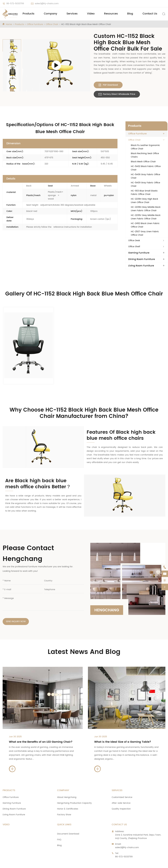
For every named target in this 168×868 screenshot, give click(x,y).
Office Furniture (35, 24)
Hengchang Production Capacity (74, 789)
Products (28, 14)
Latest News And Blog (84, 638)
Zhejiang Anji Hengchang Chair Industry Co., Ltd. (41, 863)
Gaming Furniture (139, 253)
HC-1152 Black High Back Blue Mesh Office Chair (86, 24)
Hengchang (107, 596)
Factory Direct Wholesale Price (117, 94)
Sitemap (109, 863)
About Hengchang (67, 783)
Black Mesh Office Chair (143, 162)
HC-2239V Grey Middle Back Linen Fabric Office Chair (146, 217)
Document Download (68, 820)
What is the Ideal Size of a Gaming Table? (123, 728)
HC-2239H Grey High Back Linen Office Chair (144, 201)
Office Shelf (134, 247)
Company (51, 14)
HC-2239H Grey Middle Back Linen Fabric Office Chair (146, 209)
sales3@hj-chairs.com (47, 4)
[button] (12, 41)
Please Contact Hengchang (28, 539)
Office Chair (52, 24)
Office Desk (134, 241)
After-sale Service (121, 789)
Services (72, 14)
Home (9, 24)
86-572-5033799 (15, 4)
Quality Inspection (121, 795)
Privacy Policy (127, 863)
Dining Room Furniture (142, 259)
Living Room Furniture (141, 266)
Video (91, 14)
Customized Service (122, 783)
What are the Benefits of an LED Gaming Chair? (41, 728)
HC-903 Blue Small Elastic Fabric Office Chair (144, 193)
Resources (111, 14)
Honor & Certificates (68, 795)
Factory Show (64, 801)
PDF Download (108, 85)
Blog (130, 14)
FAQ (59, 826)
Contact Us (150, 14)
